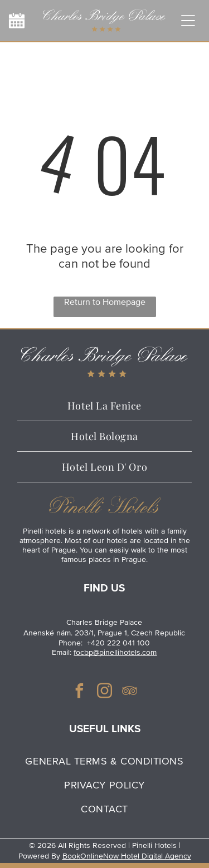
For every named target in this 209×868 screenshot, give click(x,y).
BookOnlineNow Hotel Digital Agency (127, 856)
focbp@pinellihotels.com (115, 652)
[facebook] (80, 692)
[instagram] (105, 692)
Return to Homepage (105, 302)
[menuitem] (104, 761)
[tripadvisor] (130, 692)
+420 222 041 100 (118, 643)
